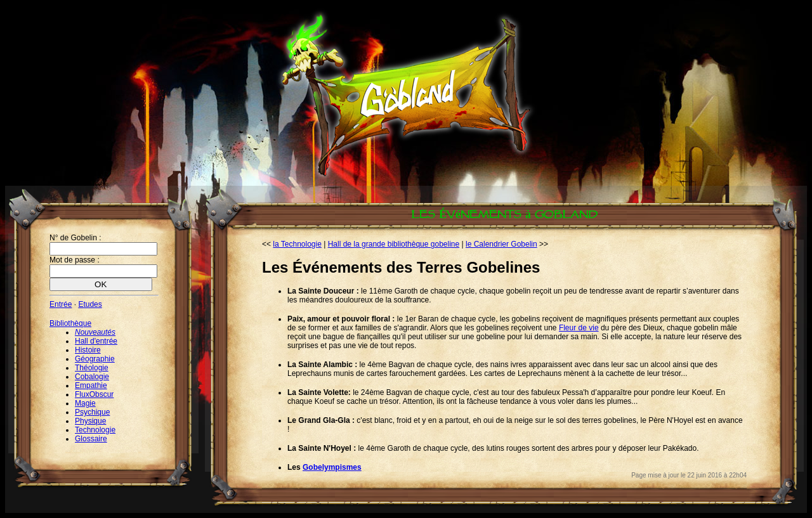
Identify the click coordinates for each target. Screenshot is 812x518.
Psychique (92, 412)
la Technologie (297, 244)
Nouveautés (95, 332)
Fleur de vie (579, 328)
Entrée (61, 304)
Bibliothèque (70, 323)
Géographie (95, 359)
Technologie (95, 430)
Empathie (91, 385)
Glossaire (91, 439)
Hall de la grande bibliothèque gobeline (394, 244)
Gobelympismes (332, 467)
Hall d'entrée (96, 341)
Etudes (90, 304)
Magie (85, 403)
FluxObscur (94, 394)
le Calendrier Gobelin (501, 244)
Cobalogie (92, 377)
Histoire (88, 350)
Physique (90, 421)
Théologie (92, 368)
